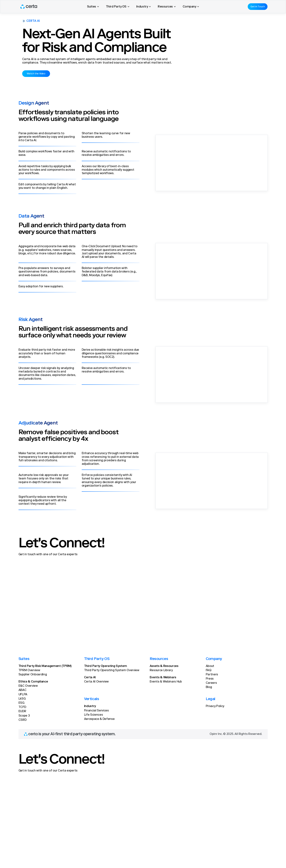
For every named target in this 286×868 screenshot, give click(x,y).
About (210, 666)
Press (210, 679)
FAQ (209, 670)
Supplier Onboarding (33, 675)
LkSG (22, 699)
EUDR (22, 711)
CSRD (23, 720)
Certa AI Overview (96, 682)
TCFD (22, 707)
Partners (212, 675)
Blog (209, 687)
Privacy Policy (215, 706)
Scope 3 (24, 716)
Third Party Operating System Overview (112, 670)
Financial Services (96, 711)
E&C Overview (28, 686)
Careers (211, 683)
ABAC (23, 690)
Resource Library (161, 670)
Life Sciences (94, 715)
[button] (93, 7)
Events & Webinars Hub (166, 682)
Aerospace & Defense (99, 719)
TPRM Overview (29, 670)
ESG (21, 703)
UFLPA (23, 695)
